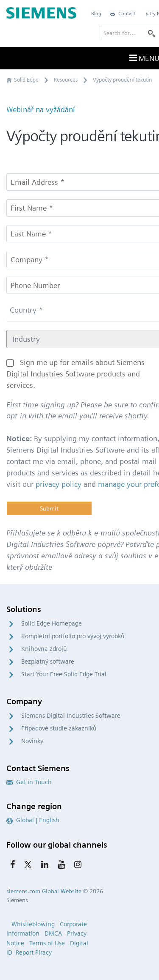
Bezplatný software (48, 662)
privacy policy (59, 484)
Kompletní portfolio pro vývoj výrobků (73, 636)
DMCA (53, 933)
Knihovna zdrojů (44, 649)
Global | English (33, 820)
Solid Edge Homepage (52, 623)
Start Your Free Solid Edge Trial (64, 674)
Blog (96, 13)
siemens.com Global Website (44, 891)
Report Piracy (34, 953)
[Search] (152, 33)
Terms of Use (47, 943)
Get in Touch (29, 782)
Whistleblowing (33, 924)
